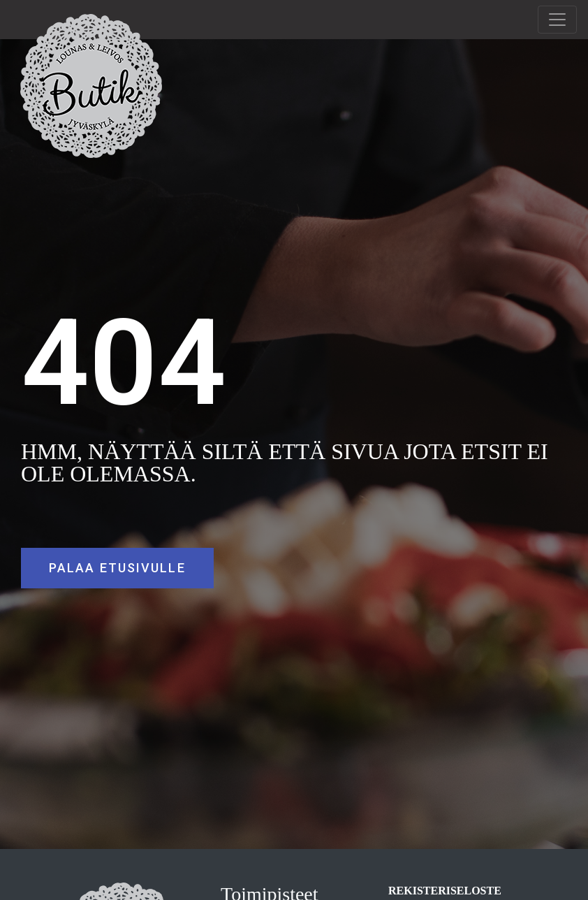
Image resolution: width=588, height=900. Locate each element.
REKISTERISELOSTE (445, 891)
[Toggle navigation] (557, 20)
